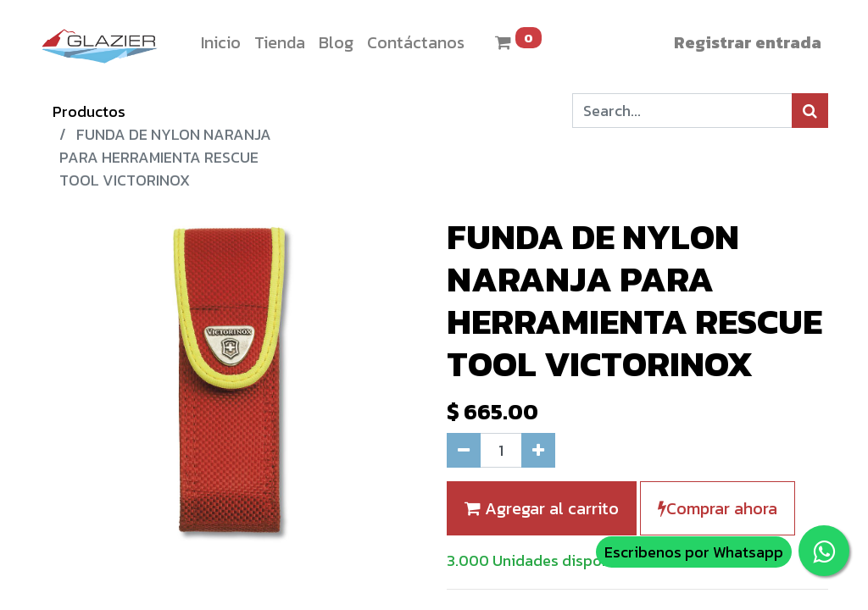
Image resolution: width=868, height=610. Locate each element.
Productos (89, 111)
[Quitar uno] (464, 450)
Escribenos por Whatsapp (694, 552)
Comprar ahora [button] (718, 508)
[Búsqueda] (810, 111)
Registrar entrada (748, 42)
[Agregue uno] (538, 450)
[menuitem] (221, 42)
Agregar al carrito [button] (542, 508)
